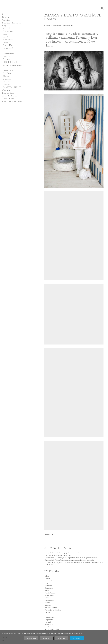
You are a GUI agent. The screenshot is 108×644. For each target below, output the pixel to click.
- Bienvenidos (49, 581)
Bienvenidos (8, 31)
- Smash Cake (49, 615)
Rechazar (62, 638)
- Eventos (47, 627)
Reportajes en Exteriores (13, 65)
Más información (31, 638)
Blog (4, 26)
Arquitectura (9, 82)
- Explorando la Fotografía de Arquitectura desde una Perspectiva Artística (69, 560)
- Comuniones (49, 588)
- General (47, 578)
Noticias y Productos (12, 23)
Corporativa (8, 76)
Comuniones (8, 40)
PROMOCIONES (10, 62)
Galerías (6, 20)
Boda (5, 34)
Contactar (7, 90)
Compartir (49, 534)
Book (5, 51)
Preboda (7, 68)
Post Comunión (9, 73)
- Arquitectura (49, 624)
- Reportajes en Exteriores (53, 610)
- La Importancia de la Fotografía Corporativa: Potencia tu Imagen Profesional (70, 558)
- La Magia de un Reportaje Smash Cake (58, 555)
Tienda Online (9, 99)
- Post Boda (48, 586)
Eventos (6, 85)
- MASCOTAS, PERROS (52, 629)
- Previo (47, 591)
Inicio (5, 14)
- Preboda (47, 612)
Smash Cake (8, 71)
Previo (6, 43)
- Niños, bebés (49, 595)
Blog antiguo (8, 93)
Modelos (7, 59)
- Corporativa (48, 620)
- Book (46, 598)
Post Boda (7, 37)
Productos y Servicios (12, 102)
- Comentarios (66, 26)
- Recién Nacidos (50, 593)
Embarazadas (9, 54)
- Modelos (47, 605)
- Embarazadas (49, 600)
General (7, 28)
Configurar (46, 638)
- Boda (46, 583)
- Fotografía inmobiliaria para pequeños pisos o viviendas (63, 553)
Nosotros (6, 17)
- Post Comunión (50, 617)
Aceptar (77, 638)
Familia (7, 57)
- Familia (47, 603)
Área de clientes (9, 96)
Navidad (7, 79)
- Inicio (46, 576)
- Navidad (47, 622)
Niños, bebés (8, 48)
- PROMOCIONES (50, 607)
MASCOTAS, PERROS (12, 87)
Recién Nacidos (9, 45)
